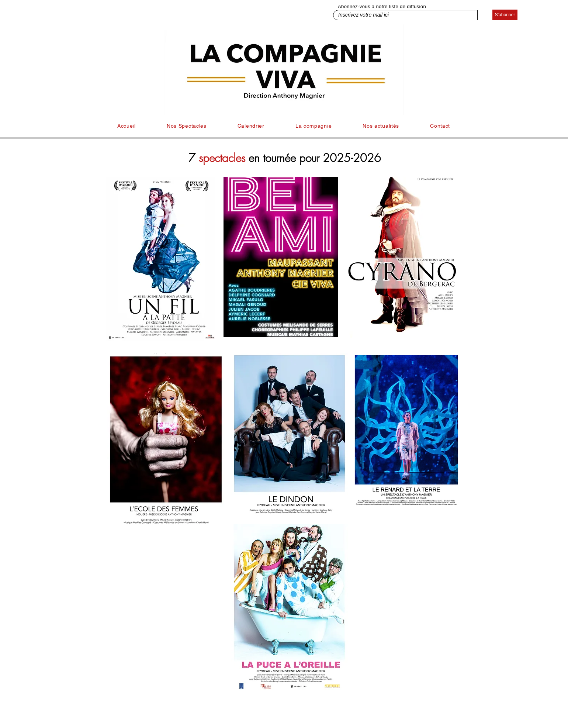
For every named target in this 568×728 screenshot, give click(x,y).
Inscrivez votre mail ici (344, 9)
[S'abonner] (505, 15)
